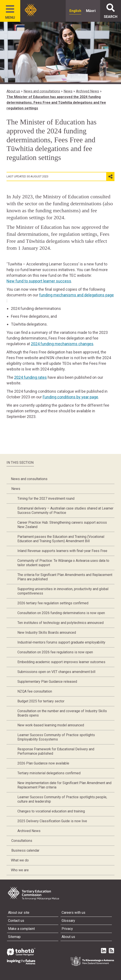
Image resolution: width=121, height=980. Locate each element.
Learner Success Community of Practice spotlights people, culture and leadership (62, 799)
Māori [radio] (91, 11)
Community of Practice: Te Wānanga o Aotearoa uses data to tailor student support (63, 563)
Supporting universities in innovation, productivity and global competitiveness (63, 591)
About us (13, 91)
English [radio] (75, 11)
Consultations (22, 841)
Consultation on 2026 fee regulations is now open (55, 652)
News (68, 91)
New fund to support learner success (39, 281)
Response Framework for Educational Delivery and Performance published (56, 751)
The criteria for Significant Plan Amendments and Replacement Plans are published (65, 577)
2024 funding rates (30, 377)
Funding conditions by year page (70, 397)
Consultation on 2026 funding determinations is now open (61, 613)
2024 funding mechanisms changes (62, 344)
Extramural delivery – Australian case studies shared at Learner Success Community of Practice (65, 510)
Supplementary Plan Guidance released (47, 682)
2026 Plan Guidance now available (43, 763)
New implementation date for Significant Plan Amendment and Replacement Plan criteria (64, 785)
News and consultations (42, 91)
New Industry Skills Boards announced (47, 633)
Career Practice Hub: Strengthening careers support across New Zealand (62, 525)
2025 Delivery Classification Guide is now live (52, 821)
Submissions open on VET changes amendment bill (56, 672)
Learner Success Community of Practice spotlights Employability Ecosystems (56, 737)
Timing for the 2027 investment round (46, 498)
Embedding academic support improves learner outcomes (61, 662)
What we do (20, 860)
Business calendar (25, 850)
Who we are (20, 870)
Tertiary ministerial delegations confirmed (49, 773)
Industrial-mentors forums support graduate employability (61, 642)
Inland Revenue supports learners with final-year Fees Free (62, 551)
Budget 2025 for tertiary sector (41, 701)
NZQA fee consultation (35, 691)
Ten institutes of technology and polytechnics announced (60, 623)
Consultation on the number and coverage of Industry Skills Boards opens (62, 713)
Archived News (87, 91)
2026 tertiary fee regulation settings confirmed (53, 603)
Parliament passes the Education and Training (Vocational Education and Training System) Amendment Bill (61, 539)
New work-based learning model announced (51, 725)
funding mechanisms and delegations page (76, 295)
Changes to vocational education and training (51, 811)
